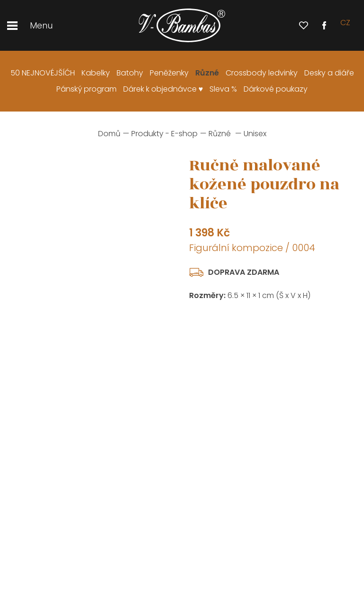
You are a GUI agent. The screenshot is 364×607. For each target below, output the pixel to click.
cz (345, 25)
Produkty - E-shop (164, 134)
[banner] (182, 26)
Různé (220, 134)
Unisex (255, 134)
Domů (109, 134)
